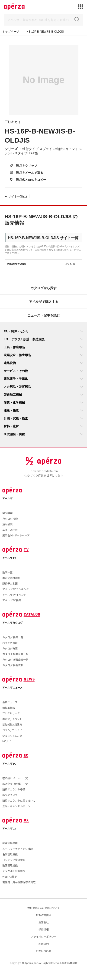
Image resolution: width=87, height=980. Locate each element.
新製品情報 (9, 708)
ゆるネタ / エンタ (12, 736)
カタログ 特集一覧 (13, 637)
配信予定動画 (10, 583)
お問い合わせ (44, 951)
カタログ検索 (10, 518)
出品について (10, 795)
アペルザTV (9, 558)
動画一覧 (7, 572)
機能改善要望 (44, 915)
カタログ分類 (10, 648)
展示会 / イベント (12, 719)
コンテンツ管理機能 (14, 860)
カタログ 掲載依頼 (13, 665)
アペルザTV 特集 (12, 600)
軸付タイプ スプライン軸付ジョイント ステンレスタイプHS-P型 (43, 151)
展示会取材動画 (11, 578)
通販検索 (7, 524)
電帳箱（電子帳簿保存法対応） (20, 882)
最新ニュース (10, 702)
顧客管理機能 (10, 843)
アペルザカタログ (13, 622)
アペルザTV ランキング (16, 589)
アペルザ (7, 498)
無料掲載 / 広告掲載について (44, 908)
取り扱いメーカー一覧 (15, 778)
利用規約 (44, 944)
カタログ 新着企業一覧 (15, 659)
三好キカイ (13, 122)
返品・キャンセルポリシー (18, 806)
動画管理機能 (10, 865)
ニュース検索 (10, 530)
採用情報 (44, 929)
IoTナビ (7, 741)
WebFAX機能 (10, 876)
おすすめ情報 (10, 643)
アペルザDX (9, 828)
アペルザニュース (12, 687)
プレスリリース (11, 713)
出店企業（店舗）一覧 (15, 784)
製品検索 (7, 513)
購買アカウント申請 (14, 789)
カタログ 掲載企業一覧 (15, 654)
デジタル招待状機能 (14, 871)
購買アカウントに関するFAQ (19, 800)
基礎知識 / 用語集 (12, 724)
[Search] (43, 20)
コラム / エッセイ (12, 730)
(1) (16, 196)
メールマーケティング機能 (18, 849)
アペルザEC (9, 763)
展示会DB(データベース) (16, 535)
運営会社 (44, 922)
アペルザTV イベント (14, 595)
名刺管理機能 (10, 854)
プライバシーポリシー (44, 937)
